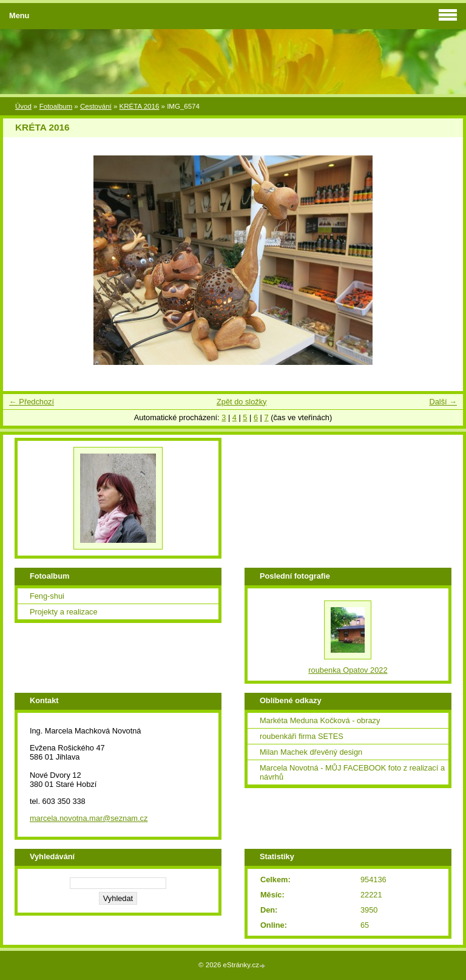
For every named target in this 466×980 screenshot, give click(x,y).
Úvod (23, 106)
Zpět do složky (242, 402)
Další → (443, 402)
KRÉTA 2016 (140, 106)
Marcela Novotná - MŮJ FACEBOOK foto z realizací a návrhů (352, 772)
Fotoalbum (56, 106)
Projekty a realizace (64, 612)
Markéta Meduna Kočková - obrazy (320, 720)
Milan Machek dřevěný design (311, 752)
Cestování (96, 106)
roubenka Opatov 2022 (348, 670)
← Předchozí (32, 402)
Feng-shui (47, 596)
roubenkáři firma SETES (302, 736)
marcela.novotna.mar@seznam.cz (89, 818)
